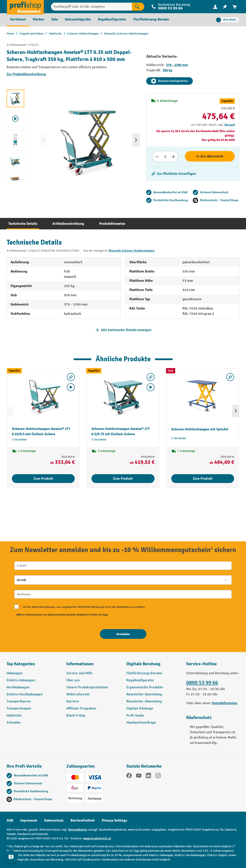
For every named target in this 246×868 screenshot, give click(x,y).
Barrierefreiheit (83, 820)
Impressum (29, 820)
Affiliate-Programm (81, 708)
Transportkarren (19, 701)
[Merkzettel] (225, 7)
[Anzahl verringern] (157, 157)
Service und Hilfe (79, 673)
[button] (153, 666)
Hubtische (14, 715)
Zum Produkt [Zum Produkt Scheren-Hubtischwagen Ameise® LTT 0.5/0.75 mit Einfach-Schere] (123, 479)
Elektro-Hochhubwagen (25, 694)
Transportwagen (19, 708)
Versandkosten (78, 830)
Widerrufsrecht (78, 694)
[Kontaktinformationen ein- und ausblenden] (11, 857)
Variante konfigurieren (169, 81)
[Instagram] (158, 776)
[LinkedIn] (148, 776)
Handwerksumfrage (141, 722)
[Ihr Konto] (215, 7)
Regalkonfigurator (140, 680)
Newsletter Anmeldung (144, 694)
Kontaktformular (224, 703)
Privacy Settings (114, 820)
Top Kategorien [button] (21, 664)
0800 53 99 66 (170, 8)
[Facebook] (129, 776)
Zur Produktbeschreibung (26, 74)
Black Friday (76, 715)
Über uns (73, 680)
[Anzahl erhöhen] (174, 157)
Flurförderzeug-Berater (144, 673)
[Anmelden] (123, 634)
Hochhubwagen (18, 687)
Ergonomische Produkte (145, 687)
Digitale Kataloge (140, 708)
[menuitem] (215, 7)
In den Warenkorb (210, 156)
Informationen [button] (80, 664)
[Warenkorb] (235, 7)
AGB (10, 820)
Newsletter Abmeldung (144, 701)
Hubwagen (15, 673)
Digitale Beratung (143, 664)
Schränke (14, 722)
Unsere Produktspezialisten (87, 687)
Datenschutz (54, 820)
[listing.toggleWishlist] (173, 174)
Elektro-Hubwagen (21, 680)
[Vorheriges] (43, 140)
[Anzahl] (165, 157)
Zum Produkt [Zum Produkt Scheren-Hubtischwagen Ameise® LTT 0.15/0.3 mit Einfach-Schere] (43, 479)
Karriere (73, 701)
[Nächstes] (136, 140)
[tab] (23, 224)
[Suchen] (138, 7)
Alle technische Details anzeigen (126, 330)
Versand (230, 125)
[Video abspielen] (71, 387)
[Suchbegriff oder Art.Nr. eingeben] (91, 7)
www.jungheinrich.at (97, 838)
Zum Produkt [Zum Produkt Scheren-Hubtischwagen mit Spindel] (203, 479)
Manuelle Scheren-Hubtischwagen (132, 251)
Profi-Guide (135, 715)
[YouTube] (139, 776)
